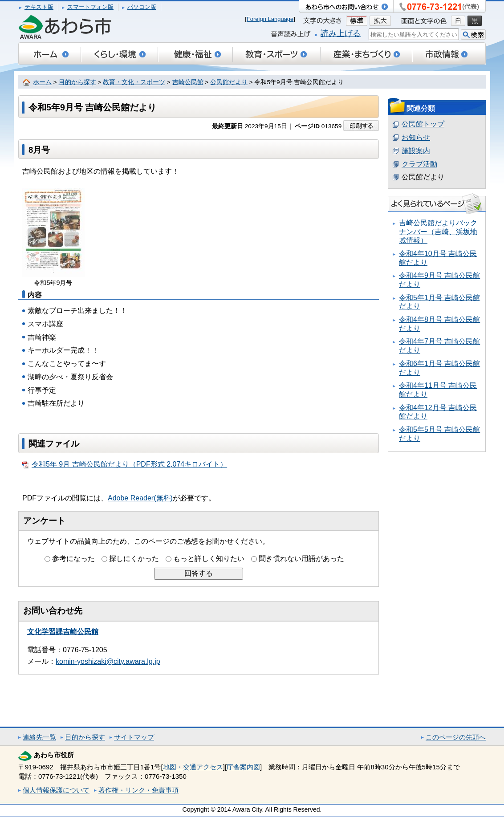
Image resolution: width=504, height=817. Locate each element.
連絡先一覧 (39, 737)
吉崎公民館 (188, 82)
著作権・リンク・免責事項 (138, 790)
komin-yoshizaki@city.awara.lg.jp (108, 661)
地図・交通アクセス (193, 767)
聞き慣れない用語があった (301, 559)
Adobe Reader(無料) (140, 498)
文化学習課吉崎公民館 (63, 632)
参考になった (73, 559)
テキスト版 (39, 7)
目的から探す (77, 82)
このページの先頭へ (456, 737)
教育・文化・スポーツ (134, 82)
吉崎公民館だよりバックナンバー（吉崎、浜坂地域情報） (438, 232)
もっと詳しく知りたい (209, 559)
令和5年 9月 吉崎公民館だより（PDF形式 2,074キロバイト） (125, 464)
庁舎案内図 (243, 767)
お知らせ (416, 137)
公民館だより (229, 82)
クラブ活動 (419, 164)
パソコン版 (142, 7)
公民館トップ (423, 124)
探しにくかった (134, 559)
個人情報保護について (56, 790)
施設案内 (416, 151)
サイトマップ (134, 737)
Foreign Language (270, 19)
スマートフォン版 (90, 7)
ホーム (42, 82)
